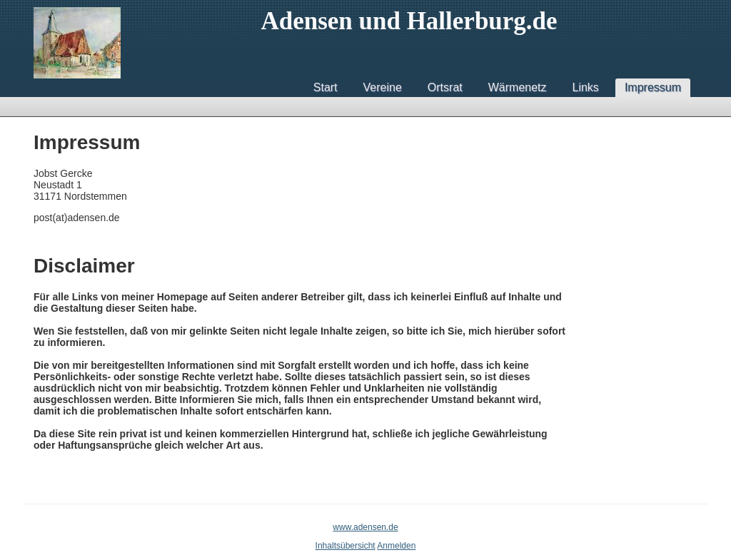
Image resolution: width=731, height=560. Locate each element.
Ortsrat (445, 87)
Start (326, 87)
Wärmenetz (518, 87)
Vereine (383, 87)
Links (586, 87)
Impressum (653, 87)
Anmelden (396, 546)
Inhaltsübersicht (346, 546)
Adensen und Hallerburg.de (409, 21)
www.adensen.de (365, 527)
